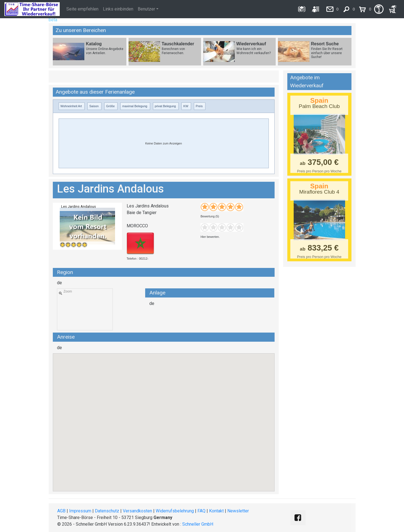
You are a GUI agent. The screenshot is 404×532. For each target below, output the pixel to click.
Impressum (80, 511)
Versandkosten (137, 511)
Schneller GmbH (198, 524)
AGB (61, 511)
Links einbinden (118, 9)
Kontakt (216, 511)
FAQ (201, 511)
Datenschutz (107, 511)
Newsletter (238, 511)
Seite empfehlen (82, 9)
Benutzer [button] (146, 9)
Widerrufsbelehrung (175, 511)
